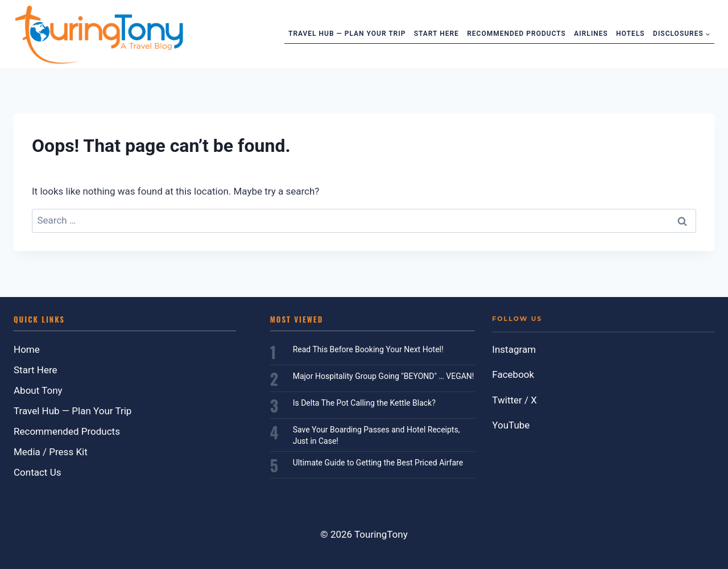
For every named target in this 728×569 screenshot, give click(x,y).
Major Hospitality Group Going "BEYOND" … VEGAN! (384, 376)
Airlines (591, 34)
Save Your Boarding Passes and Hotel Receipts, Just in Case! (377, 435)
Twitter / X (514, 400)
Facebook (513, 374)
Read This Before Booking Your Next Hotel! (368, 349)
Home (27, 349)
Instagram (514, 349)
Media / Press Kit (51, 452)
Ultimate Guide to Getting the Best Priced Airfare (378, 463)
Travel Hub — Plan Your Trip (347, 34)
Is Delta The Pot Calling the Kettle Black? (364, 403)
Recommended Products (516, 34)
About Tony (38, 390)
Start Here (437, 34)
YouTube (511, 425)
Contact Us (37, 472)
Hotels (630, 34)
